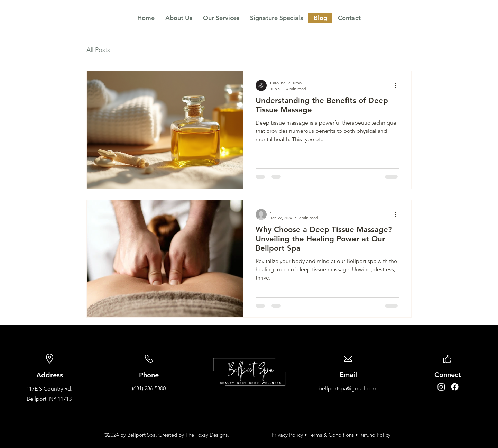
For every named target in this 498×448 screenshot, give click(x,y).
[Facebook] (455, 387)
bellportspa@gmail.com (348, 388)
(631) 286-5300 (149, 388)
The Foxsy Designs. (207, 435)
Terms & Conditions (331, 435)
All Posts (98, 50)
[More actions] (398, 85)
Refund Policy (375, 435)
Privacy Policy (288, 435)
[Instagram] (441, 387)
